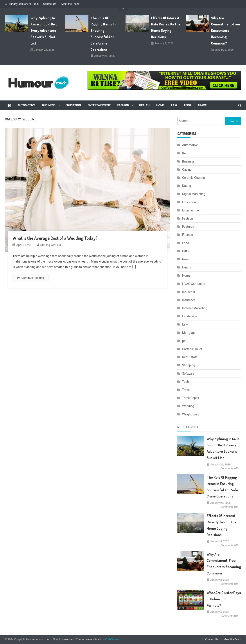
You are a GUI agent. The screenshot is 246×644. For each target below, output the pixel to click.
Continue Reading (31, 278)
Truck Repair (191, 398)
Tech (187, 105)
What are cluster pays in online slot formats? (224, 599)
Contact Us (50, 4)
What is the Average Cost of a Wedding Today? (55, 238)
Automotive (26, 105)
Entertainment (99, 105)
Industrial (189, 292)
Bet (184, 153)
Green (186, 259)
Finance (188, 235)
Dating (187, 186)
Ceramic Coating (193, 178)
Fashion (123, 105)
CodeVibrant (112, 639)
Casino (187, 170)
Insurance (189, 300)
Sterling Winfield (51, 245)
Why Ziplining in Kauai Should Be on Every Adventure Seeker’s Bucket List (45, 31)
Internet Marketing (195, 308)
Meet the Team (70, 4)
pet (184, 341)
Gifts (185, 251)
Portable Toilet (192, 349)
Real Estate (190, 357)
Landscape (190, 316)
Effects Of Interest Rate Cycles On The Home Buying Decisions (166, 27)
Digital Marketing (194, 194)
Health (144, 105)
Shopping (189, 365)
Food (186, 243)
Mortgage (189, 333)
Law (174, 105)
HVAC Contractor (194, 284)
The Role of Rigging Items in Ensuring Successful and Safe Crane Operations (103, 34)
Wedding (188, 406)
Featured (188, 227)
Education (73, 105)
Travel (203, 105)
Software (188, 374)
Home (160, 105)
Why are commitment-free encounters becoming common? (226, 31)
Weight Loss (191, 414)
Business (49, 105)
